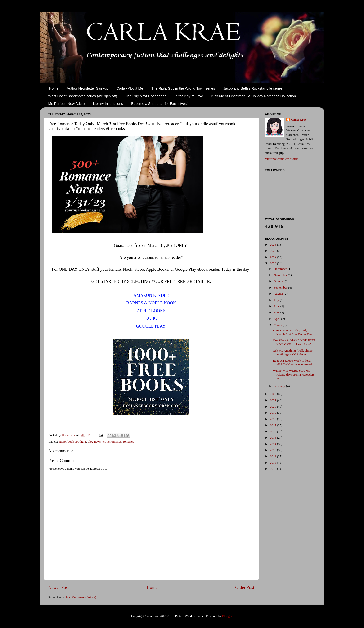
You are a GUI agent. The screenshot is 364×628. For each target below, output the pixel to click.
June (277, 306)
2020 (273, 406)
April (278, 319)
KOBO (151, 318)
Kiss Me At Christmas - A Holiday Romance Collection (254, 96)
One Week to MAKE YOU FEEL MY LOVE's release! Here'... (294, 342)
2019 (273, 413)
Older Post (245, 587)
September (281, 287)
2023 (273, 263)
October (279, 281)
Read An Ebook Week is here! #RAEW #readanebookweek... (294, 362)
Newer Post (59, 587)
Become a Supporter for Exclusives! (159, 103)
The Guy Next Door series (146, 96)
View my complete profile (282, 159)
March (278, 325)
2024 (273, 257)
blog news (94, 442)
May (277, 312)
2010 (273, 469)
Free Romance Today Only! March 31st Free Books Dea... (294, 332)
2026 (273, 245)
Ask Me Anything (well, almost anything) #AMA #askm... (293, 352)
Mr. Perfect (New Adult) (67, 103)
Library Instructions (108, 103)
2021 (273, 400)
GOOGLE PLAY (151, 326)
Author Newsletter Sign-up (88, 88)
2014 (273, 444)
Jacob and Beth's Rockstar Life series (253, 88)
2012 (273, 456)
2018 (273, 419)
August (279, 294)
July (277, 300)
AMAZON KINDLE (151, 295)
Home (54, 88)
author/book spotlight (72, 442)
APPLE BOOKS (151, 311)
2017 (273, 425)
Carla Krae (299, 120)
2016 (273, 431)
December (281, 269)
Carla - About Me (130, 88)
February (280, 386)
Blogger (227, 616)
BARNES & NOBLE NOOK (151, 303)
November (281, 275)
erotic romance (112, 442)
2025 (273, 251)
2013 (273, 450)
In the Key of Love (189, 96)
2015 (273, 438)
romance (128, 442)
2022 (273, 394)
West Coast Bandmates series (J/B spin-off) (83, 96)
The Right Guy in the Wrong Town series (183, 88)
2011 (273, 463)
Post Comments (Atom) (81, 597)
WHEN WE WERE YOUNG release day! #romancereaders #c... (294, 374)
